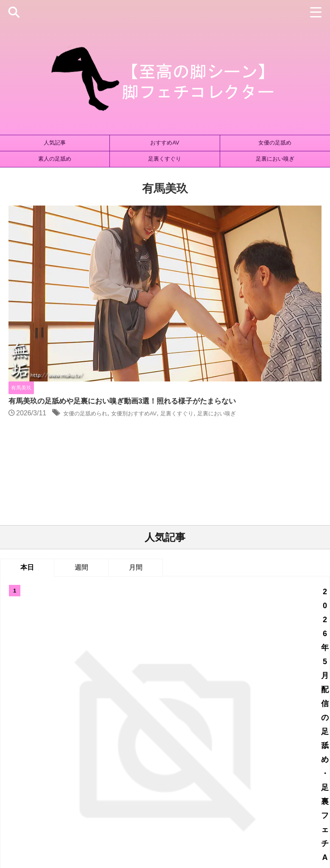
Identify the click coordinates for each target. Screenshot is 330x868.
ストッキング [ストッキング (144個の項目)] (59, 738)
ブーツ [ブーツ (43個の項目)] (279, 738)
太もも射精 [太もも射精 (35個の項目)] (23, 752)
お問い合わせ (229, 812)
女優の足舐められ (224, 249)
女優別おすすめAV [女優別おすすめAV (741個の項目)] (168, 752)
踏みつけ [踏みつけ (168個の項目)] (274, 766)
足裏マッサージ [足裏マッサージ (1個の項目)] (233, 766)
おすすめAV (165, 143)
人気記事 (55, 143)
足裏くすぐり (165, 159)
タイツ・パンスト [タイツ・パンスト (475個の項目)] (108, 738)
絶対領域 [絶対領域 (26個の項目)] (29, 766)
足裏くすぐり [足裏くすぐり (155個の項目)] (100, 766)
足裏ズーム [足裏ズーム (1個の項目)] (189, 766)
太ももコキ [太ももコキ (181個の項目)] (312, 738)
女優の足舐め (275, 143)
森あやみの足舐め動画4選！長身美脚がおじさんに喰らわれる (189, 589)
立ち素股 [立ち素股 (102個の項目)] (212, 752)
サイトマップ (126, 812)
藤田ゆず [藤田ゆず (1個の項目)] (62, 766)
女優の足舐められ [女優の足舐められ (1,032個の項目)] (112, 752)
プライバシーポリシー (178, 812)
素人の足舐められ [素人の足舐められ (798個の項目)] (299, 752)
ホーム (93, 812)
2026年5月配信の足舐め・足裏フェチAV (190, 447)
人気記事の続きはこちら (165, 669)
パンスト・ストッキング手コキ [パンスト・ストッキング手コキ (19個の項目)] (222, 738)
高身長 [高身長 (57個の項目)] (303, 766)
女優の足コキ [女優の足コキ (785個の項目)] (64, 752)
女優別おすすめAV (283, 249)
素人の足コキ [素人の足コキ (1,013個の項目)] (250, 752)
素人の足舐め (55, 159)
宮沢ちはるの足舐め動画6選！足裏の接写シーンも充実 (189, 507)
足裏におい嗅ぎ (275, 159)
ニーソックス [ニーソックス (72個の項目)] (157, 738)
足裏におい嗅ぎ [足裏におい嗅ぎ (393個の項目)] (146, 766)
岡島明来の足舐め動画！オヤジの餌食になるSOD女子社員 (189, 548)
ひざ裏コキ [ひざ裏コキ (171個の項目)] (18, 738)
